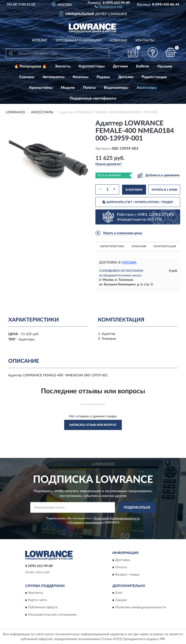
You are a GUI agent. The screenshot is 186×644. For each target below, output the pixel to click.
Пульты (89, 88)
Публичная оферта (43, 608)
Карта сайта (38, 600)
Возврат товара (127, 575)
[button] (109, 6)
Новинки (118, 41)
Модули (68, 88)
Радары (103, 77)
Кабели (143, 66)
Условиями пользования (86, 522)
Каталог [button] (40, 41)
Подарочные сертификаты (93, 98)
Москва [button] (129, 263)
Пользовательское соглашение (52, 615)
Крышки (165, 66)
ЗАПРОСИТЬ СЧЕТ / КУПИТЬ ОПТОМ (138, 202)
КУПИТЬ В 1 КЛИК (164, 190)
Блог (119, 593)
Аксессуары (147, 88)
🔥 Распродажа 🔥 (30, 66)
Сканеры (27, 77)
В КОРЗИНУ (134, 190)
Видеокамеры (116, 88)
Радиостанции (154, 77)
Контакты (145, 41)
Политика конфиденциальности (141, 608)
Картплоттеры (92, 66)
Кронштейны (41, 88)
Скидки (121, 600)
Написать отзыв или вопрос (93, 425)
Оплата (121, 567)
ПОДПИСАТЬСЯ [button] (137, 508)
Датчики (120, 66)
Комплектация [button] (165, 246)
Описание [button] (139, 246)
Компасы (81, 77)
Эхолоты (63, 66)
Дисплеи (126, 77)
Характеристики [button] (112, 246)
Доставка (123, 560)
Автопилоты (54, 77)
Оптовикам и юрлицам (78, 41)
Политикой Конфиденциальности (117, 518)
